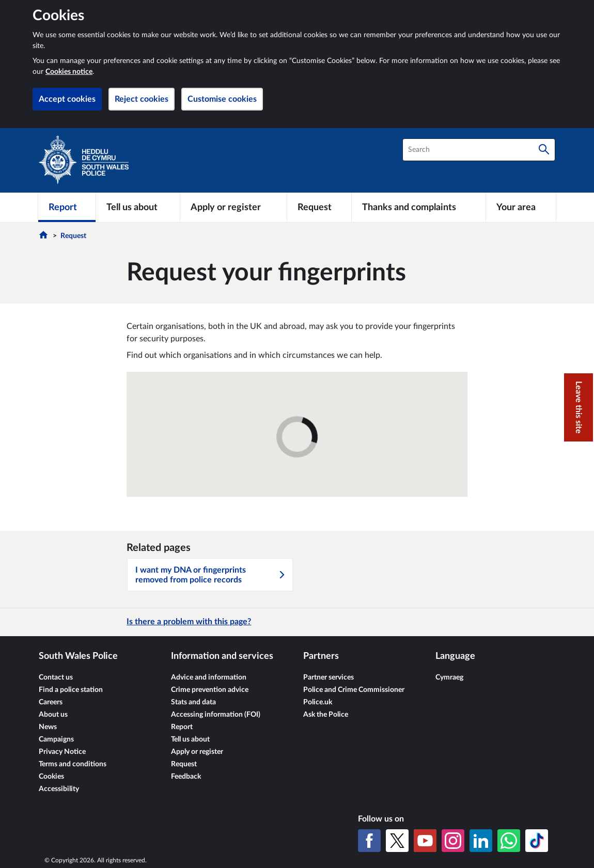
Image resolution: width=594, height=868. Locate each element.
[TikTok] (537, 841)
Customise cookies (222, 99)
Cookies (51, 777)
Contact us (56, 677)
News (48, 727)
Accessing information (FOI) (216, 715)
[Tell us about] (138, 207)
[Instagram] (453, 841)
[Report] (67, 207)
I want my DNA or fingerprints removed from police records (211, 575)
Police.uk (318, 702)
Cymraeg (449, 677)
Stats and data (193, 702)
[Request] (319, 207)
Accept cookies (67, 99)
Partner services (329, 677)
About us (53, 715)
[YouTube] (425, 841)
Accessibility (59, 789)
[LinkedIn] (481, 841)
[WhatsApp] (509, 841)
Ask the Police (326, 715)
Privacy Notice (62, 752)
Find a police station (71, 690)
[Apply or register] (233, 207)
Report (182, 727)
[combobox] (479, 150)
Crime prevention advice (210, 690)
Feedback (186, 777)
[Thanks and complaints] (419, 207)
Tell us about (190, 739)
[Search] (544, 150)
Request (73, 236)
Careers (51, 702)
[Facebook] (369, 841)
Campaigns (56, 739)
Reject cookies (142, 99)
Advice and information (209, 677)
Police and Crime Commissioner (354, 690)
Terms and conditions (73, 764)
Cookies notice (69, 72)
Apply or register (197, 752)
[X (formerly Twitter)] (397, 841)
